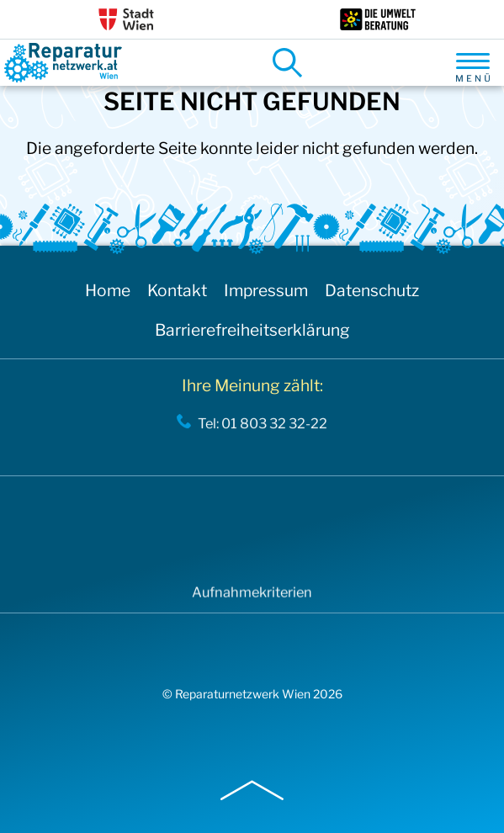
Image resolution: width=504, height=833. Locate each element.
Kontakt (177, 290)
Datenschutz (372, 290)
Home (108, 290)
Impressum (266, 290)
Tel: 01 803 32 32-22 (263, 427)
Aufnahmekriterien (252, 596)
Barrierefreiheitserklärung (252, 330)
